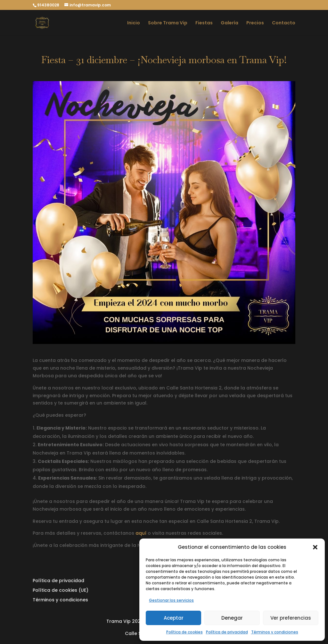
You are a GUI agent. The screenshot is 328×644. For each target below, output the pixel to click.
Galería (230, 23)
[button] (315, 547)
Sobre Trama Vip (168, 23)
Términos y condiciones (275, 632)
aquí (141, 533)
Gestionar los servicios (171, 600)
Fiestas (204, 23)
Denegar (232, 618)
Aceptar (174, 618)
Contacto (284, 23)
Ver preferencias (291, 618)
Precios (255, 23)
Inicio (134, 23)
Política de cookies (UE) (61, 591)
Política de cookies (184, 632)
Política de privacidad (227, 632)
